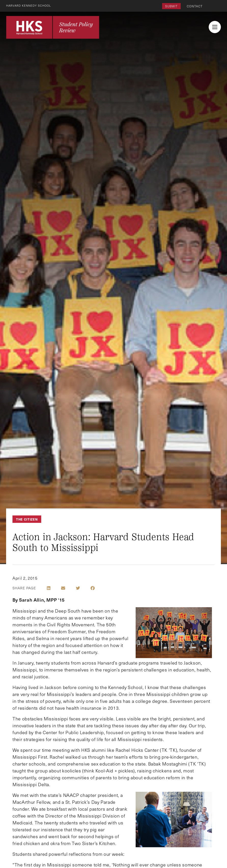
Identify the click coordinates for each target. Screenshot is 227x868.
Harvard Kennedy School (30, 5)
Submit (171, 6)
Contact (195, 6)
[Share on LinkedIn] (49, 588)
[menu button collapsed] (215, 27)
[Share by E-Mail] (63, 588)
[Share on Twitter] (78, 588)
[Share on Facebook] (93, 588)
